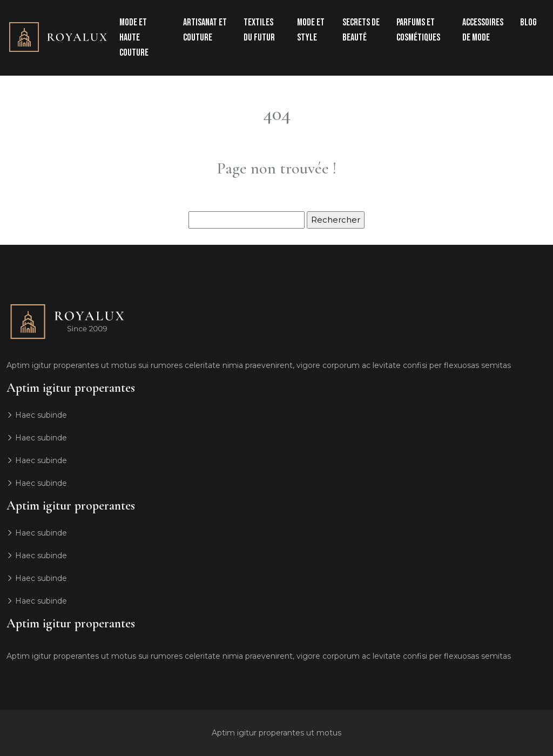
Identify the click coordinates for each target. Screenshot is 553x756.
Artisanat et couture (205, 30)
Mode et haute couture (134, 38)
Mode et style (311, 30)
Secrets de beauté (361, 30)
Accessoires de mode (483, 30)
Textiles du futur (259, 30)
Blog (528, 22)
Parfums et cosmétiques (418, 30)
